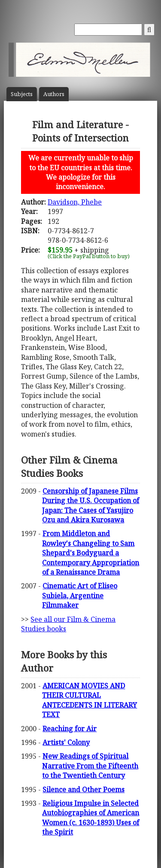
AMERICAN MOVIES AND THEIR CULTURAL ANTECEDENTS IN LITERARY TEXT (90, 700)
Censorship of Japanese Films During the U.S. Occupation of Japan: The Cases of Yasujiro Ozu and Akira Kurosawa (91, 505)
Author (54, 94)
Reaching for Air (70, 729)
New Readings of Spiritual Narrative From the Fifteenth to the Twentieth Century (90, 766)
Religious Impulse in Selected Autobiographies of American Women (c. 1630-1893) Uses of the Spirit (91, 818)
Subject (22, 94)
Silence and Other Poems (84, 790)
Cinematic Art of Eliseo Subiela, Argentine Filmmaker (80, 595)
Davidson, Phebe (75, 202)
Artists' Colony (66, 742)
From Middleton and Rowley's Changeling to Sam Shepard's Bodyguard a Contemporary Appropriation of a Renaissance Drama (91, 553)
